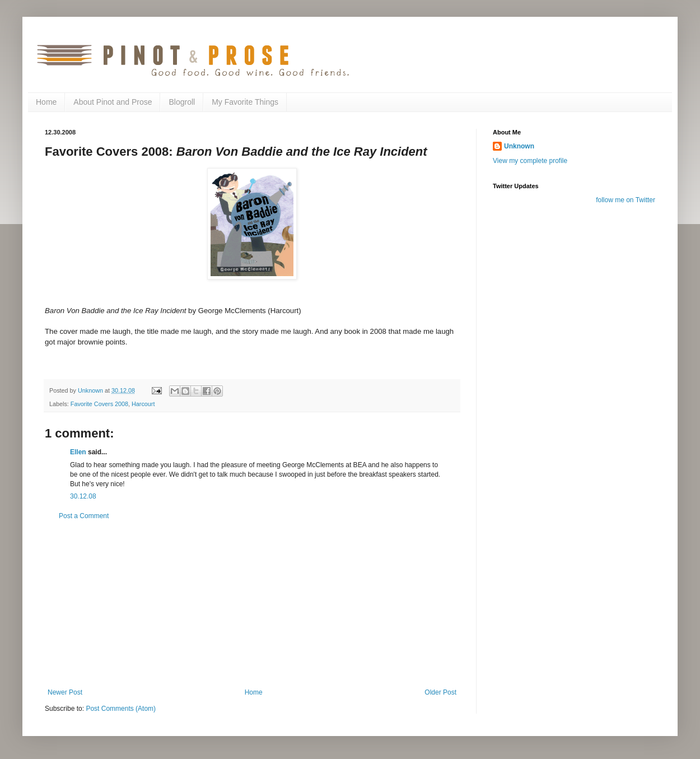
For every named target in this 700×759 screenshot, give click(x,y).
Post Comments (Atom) (121, 709)
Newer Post (65, 692)
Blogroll (182, 102)
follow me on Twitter (626, 200)
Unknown (519, 146)
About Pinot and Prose (113, 102)
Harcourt (143, 404)
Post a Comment (84, 516)
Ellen (78, 452)
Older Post (440, 692)
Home (46, 102)
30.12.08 (83, 496)
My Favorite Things (245, 102)
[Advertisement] (252, 604)
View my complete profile (530, 161)
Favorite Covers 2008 (99, 404)
